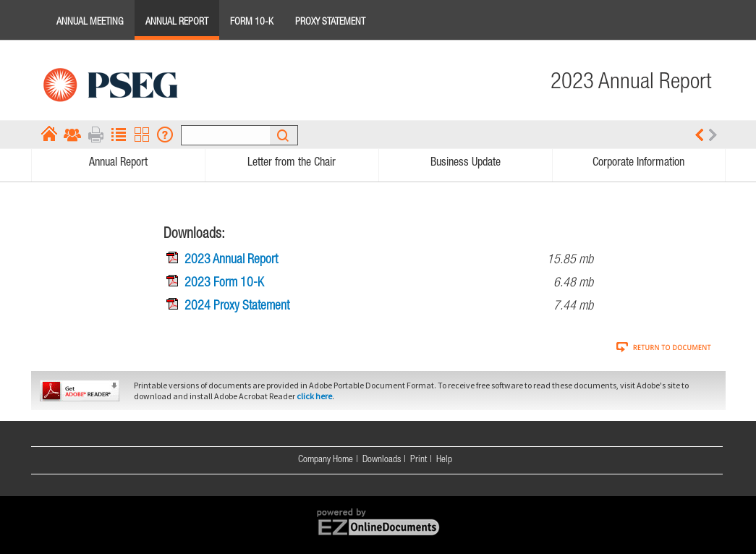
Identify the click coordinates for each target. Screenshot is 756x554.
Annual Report (177, 22)
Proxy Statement (330, 22)
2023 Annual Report (231, 260)
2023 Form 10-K (224, 284)
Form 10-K (252, 22)
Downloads (382, 460)
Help (444, 460)
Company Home (326, 460)
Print (419, 460)
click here (314, 396)
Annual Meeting (90, 22)
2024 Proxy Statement (237, 307)
